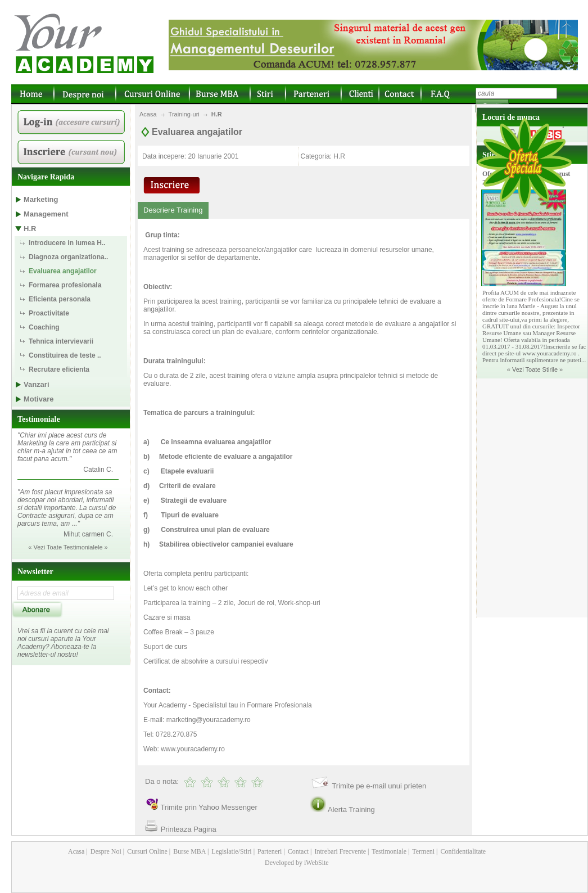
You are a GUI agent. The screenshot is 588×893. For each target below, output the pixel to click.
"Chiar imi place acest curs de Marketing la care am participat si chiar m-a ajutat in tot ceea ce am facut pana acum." (67, 447)
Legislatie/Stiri (230, 851)
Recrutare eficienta (59, 369)
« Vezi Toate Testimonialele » (68, 547)
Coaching (44, 327)
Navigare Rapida (46, 177)
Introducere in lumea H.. (67, 243)
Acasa (148, 114)
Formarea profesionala (65, 285)
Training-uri (184, 114)
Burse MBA (189, 851)
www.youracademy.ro (193, 749)
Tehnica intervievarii (61, 341)
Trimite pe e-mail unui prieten (379, 786)
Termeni (423, 851)
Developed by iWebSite (297, 863)
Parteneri (269, 851)
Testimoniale (39, 419)
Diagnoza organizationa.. (68, 257)
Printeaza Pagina (189, 829)
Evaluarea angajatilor (63, 271)
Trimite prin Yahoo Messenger (209, 807)
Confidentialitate (463, 851)
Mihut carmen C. (88, 534)
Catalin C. (98, 470)
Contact (297, 851)
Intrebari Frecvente (339, 851)
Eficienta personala (60, 299)
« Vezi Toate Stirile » (535, 369)
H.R (217, 114)
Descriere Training (173, 210)
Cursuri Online (146, 851)
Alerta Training (351, 809)
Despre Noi (105, 851)
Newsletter (35, 572)
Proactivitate (49, 313)
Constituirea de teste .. (65, 355)
